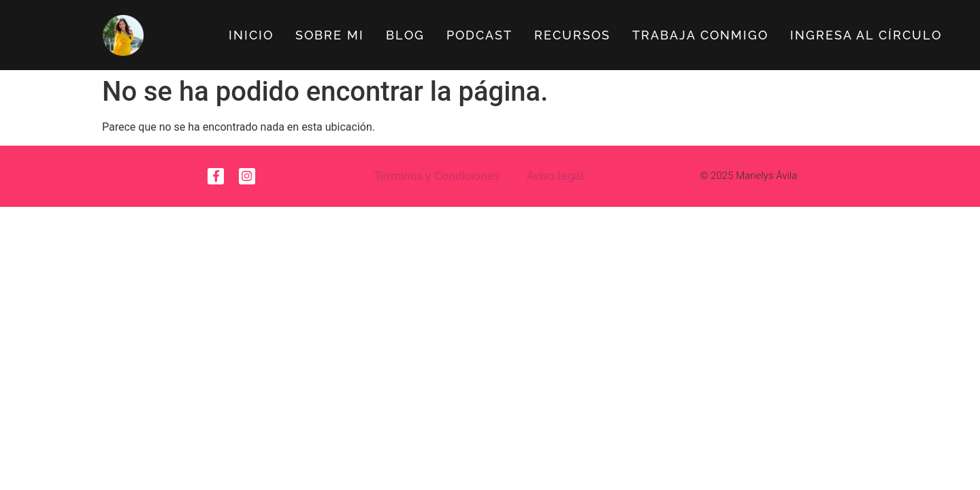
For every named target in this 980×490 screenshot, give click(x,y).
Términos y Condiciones (437, 176)
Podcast (479, 35)
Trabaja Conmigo (700, 35)
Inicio (251, 35)
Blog (405, 35)
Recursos (572, 35)
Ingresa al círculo (866, 35)
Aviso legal (555, 176)
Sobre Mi (330, 35)
